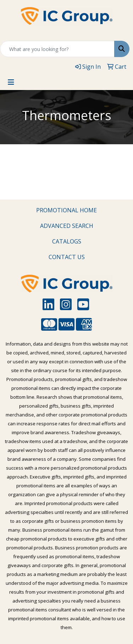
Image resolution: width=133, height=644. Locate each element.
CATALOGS (67, 241)
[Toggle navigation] (11, 82)
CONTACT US (67, 257)
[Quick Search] (57, 49)
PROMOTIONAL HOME (66, 210)
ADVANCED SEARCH (67, 226)
